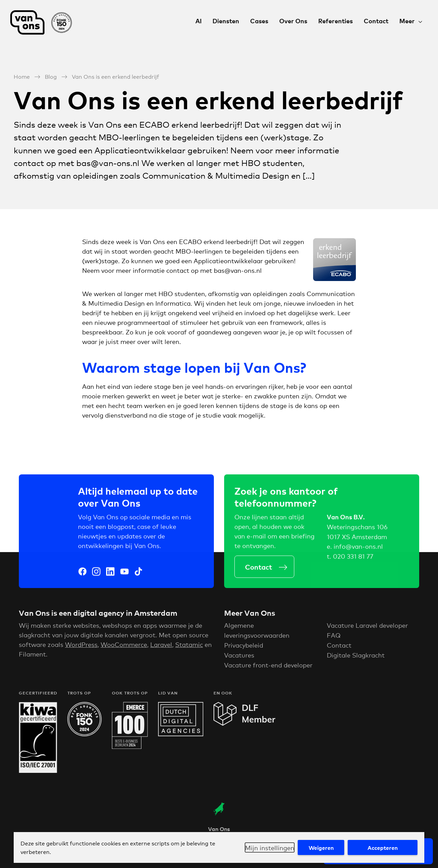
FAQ (334, 637)
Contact (376, 21)
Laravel (161, 647)
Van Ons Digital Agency (41, 22)
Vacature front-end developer (268, 667)
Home (22, 76)
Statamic (189, 647)
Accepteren (383, 847)
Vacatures (239, 657)
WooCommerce (124, 647)
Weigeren (321, 847)
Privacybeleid (244, 647)
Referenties (336, 21)
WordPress (81, 647)
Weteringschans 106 (357, 528)
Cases (259, 21)
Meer (407, 21)
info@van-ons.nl (358, 548)
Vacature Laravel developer (367, 627)
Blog (51, 76)
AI (198, 21)
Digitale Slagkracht (356, 657)
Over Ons (293, 21)
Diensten (226, 21)
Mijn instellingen (270, 847)
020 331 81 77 (353, 558)
